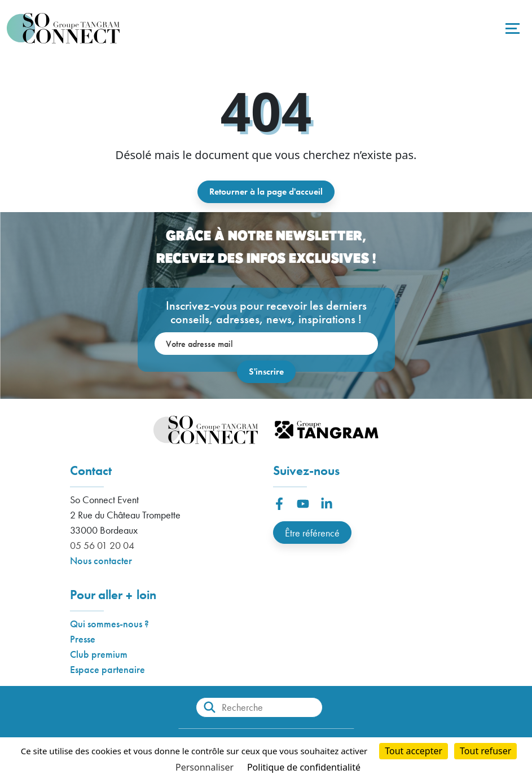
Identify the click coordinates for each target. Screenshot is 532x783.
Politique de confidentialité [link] (304, 767)
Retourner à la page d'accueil (266, 192)
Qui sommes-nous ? (109, 624)
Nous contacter (101, 560)
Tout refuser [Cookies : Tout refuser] (485, 751)
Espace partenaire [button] (107, 669)
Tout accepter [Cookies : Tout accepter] (414, 751)
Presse (83, 639)
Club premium (99, 654)
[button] (279, 504)
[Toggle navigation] (511, 28)
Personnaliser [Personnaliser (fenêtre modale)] (205, 767)
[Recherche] (259, 707)
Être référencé (312, 533)
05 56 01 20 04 (102, 545)
